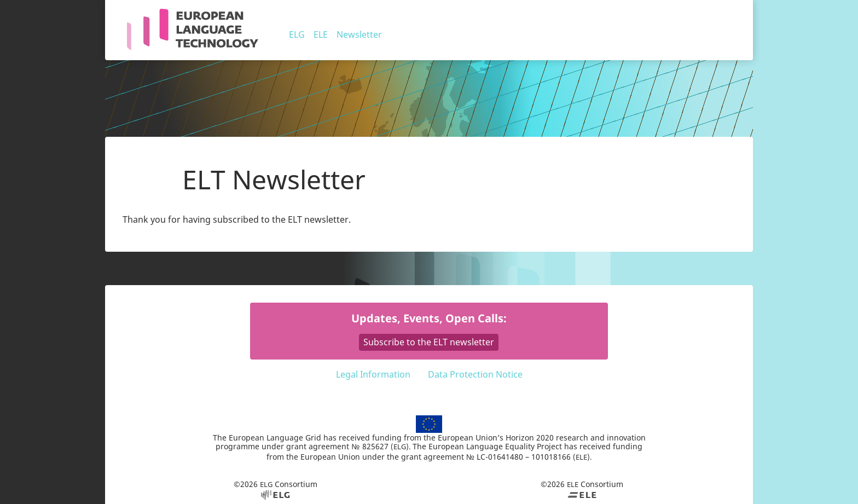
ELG (297, 34)
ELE (321, 34)
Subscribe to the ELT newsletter (429, 342)
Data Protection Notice (475, 374)
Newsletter (359, 34)
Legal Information (373, 374)
